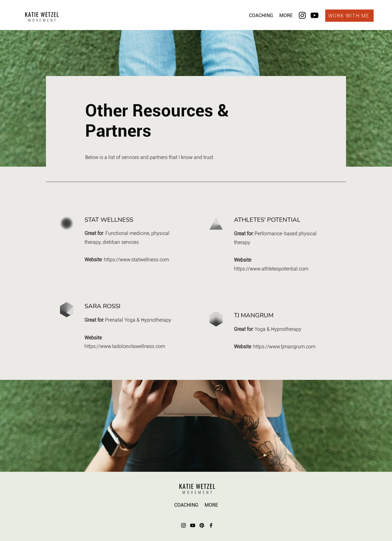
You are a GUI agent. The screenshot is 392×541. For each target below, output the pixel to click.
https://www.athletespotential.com (271, 269)
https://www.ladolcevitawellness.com (125, 346)
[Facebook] (211, 525)
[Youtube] (315, 15)
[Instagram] (302, 15)
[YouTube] (193, 525)
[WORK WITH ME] (349, 16)
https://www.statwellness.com (136, 260)
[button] (261, 15)
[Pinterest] (202, 525)
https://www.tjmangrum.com (284, 347)
